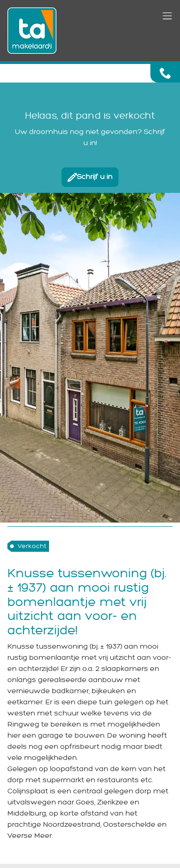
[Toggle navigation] (167, 16)
